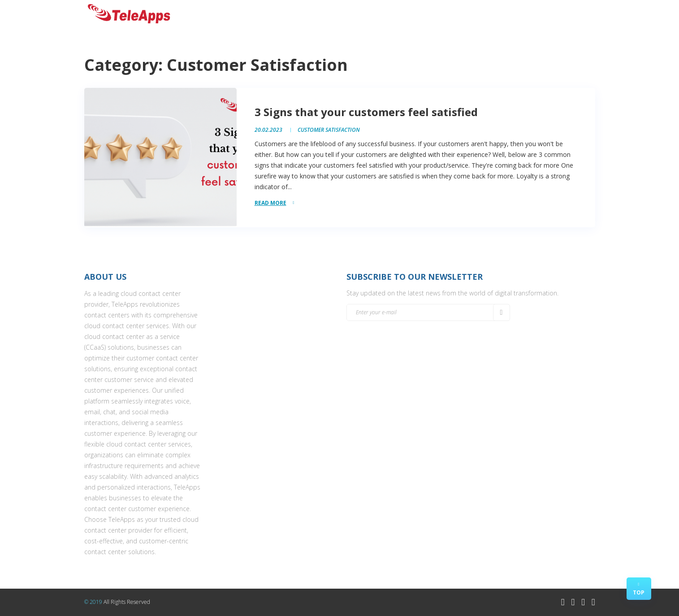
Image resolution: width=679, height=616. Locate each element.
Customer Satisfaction (329, 130)
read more (270, 203)
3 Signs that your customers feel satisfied (366, 112)
